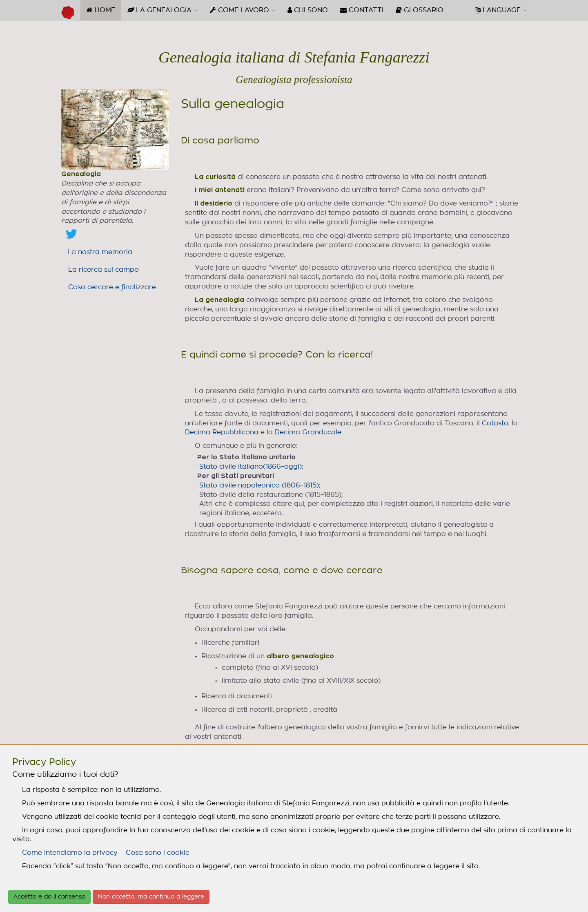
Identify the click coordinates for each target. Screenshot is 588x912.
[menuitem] (101, 10)
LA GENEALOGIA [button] (163, 10)
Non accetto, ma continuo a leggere (151, 897)
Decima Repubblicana (222, 432)
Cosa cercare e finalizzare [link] (112, 287)
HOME (104, 13)
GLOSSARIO (420, 10)
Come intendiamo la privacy (70, 853)
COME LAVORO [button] (243, 10)
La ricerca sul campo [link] (104, 270)
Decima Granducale (308, 432)
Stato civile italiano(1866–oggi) (251, 467)
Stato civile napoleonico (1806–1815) (259, 485)
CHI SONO (308, 10)
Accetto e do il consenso (49, 897)
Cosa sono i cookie (158, 853)
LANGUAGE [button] (501, 10)
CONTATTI (362, 10)
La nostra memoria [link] (100, 252)
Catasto (495, 423)
